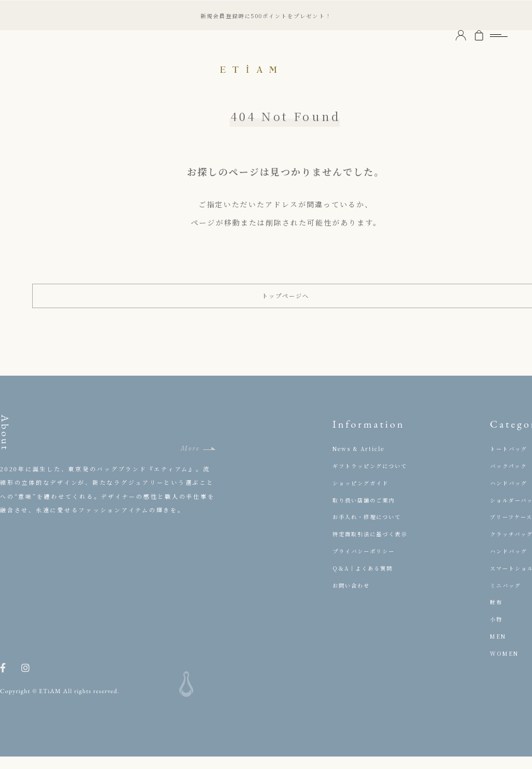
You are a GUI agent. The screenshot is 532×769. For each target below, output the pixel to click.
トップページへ (286, 302)
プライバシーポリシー (367, 563)
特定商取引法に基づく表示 (374, 546)
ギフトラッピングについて (374, 478)
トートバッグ (510, 461)
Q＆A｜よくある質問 (365, 580)
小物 (497, 631)
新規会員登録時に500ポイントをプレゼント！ (266, 15)
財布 (497, 614)
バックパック (510, 478)
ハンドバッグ (510, 495)
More (190, 461)
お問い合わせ (353, 597)
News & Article (361, 461)
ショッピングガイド (363, 495)
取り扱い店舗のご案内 (367, 512)
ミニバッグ (507, 597)
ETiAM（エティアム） (266, 68)
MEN (499, 648)
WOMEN (506, 666)
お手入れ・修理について (370, 529)
